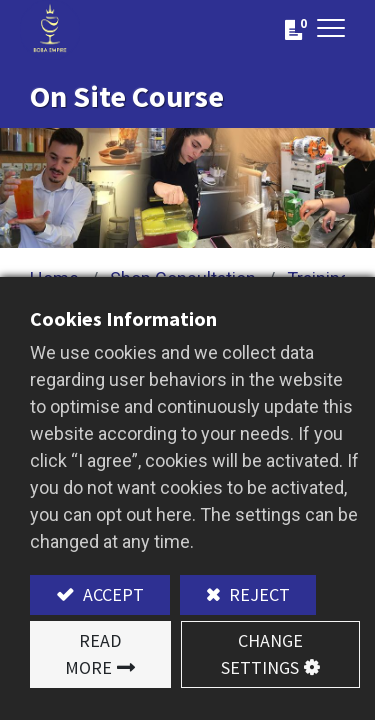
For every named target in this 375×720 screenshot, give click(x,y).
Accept (111, 594)
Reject (257, 594)
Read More (93, 654)
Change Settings (262, 654)
